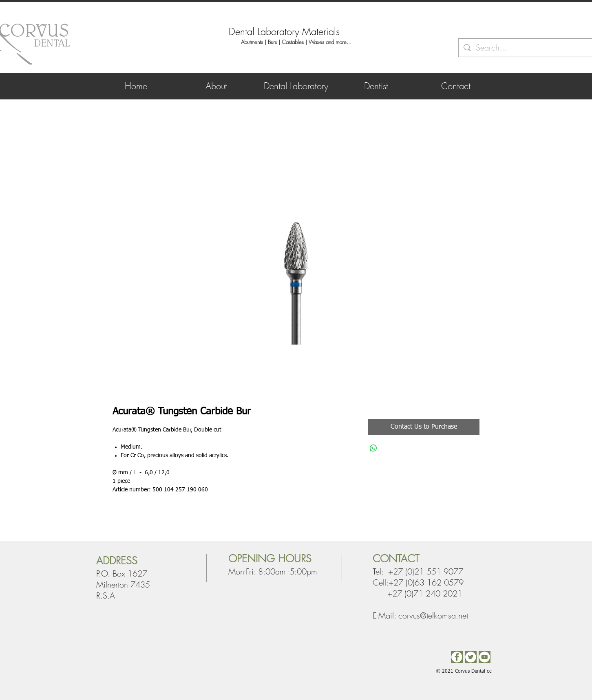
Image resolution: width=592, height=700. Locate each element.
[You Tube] (485, 657)
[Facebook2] (457, 657)
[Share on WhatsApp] (373, 448)
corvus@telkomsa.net (433, 615)
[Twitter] (471, 657)
